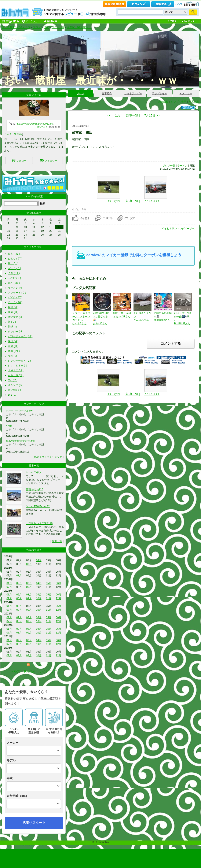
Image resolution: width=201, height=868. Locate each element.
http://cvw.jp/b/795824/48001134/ (34, 124)
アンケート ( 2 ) (17, 293)
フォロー (19, 160)
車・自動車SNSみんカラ (16, 27)
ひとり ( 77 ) (15, 259)
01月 (9, 583)
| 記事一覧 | (132, 115)
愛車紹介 (107, 93)
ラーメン (182, 166)
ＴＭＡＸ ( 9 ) (16, 370)
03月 (29, 583)
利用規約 (29, 671)
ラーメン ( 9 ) (16, 288)
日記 (46, 27)
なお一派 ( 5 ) (16, 375)
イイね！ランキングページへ (178, 229)
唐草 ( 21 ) (14, 351)
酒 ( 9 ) (12, 322)
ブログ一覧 (58, 27)
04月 (39, 560)
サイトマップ (48, 671)
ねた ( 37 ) (14, 283)
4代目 (9, 426)
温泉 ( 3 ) (13, 346)
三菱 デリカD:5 (34, 490)
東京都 (18, 134)
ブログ (37, 27)
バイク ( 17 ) (15, 298)
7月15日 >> (152, 115)
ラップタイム (160, 93)
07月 (9, 587)
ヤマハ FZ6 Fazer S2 (38, 506)
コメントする (171, 343)
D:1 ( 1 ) (13, 395)
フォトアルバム (133, 93)
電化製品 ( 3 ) (16, 317)
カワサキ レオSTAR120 (39, 523)
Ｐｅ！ (8, 134)
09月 (29, 564)
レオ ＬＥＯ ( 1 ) (18, 366)
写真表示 (194, 102)
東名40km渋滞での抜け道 (20, 441)
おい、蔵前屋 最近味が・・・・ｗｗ (91, 80)
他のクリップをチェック (48, 457)
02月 (19, 583)
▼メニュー (186, 93)
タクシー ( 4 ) (16, 332)
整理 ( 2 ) (13, 356)
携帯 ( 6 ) (13, 307)
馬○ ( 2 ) (13, 380)
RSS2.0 (36, 665)
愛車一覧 (57, 541)
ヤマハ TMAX (34, 473)
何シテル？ (42, 127)
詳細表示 (163, 102)
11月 (49, 598)
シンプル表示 (179, 102)
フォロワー (49, 160)
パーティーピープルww (19, 411)
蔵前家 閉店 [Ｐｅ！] (80, 27)
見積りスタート (34, 823)
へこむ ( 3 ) (14, 278)
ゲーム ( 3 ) (14, 268)
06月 (59, 583)
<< (28, 213)
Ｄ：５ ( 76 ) (15, 302)
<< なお (114, 115)
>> (40, 213)
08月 (19, 576)
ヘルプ (179, 4)
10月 (39, 598)
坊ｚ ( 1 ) (13, 263)
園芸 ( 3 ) (13, 312)
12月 (59, 598)
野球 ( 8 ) (13, 327)
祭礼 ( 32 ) (14, 254)
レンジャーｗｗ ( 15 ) (20, 361)
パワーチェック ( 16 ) (20, 336)
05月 (49, 583)
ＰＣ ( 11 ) (14, 273)
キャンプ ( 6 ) (16, 385)
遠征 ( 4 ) (13, 341)
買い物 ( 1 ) (14, 390)
